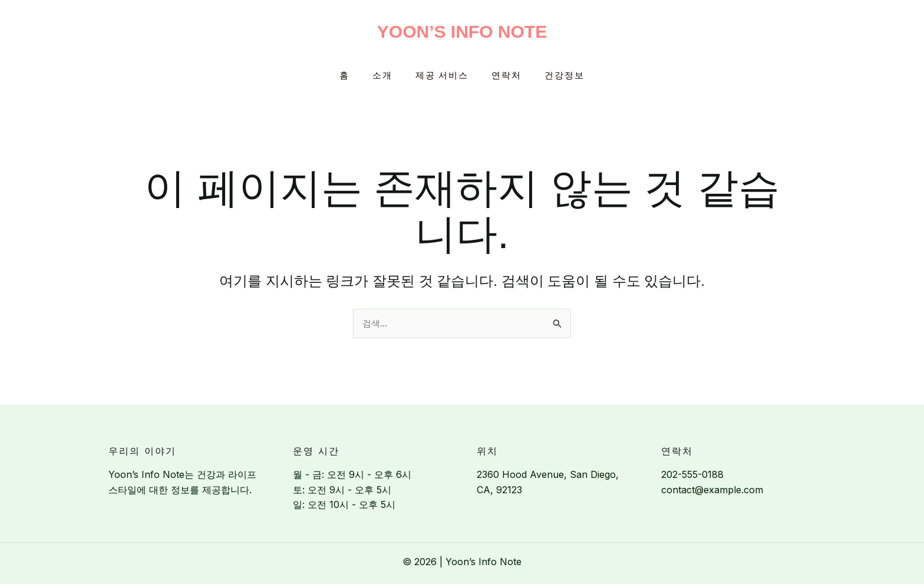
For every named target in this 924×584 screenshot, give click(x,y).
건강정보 (554, 76)
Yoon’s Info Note (462, 32)
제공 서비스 (442, 76)
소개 (388, 76)
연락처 (501, 76)
